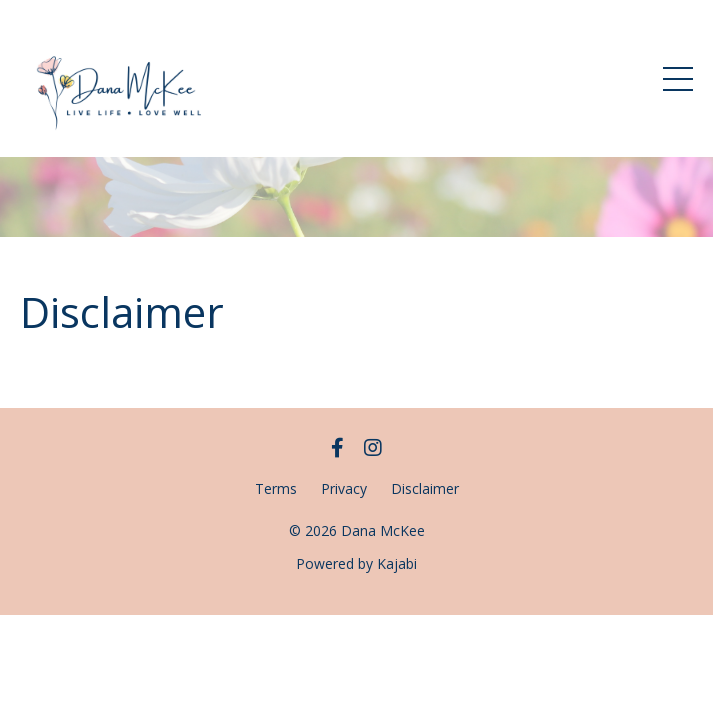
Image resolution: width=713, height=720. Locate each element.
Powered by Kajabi (356, 563)
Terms (276, 488)
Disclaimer (425, 488)
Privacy (344, 488)
